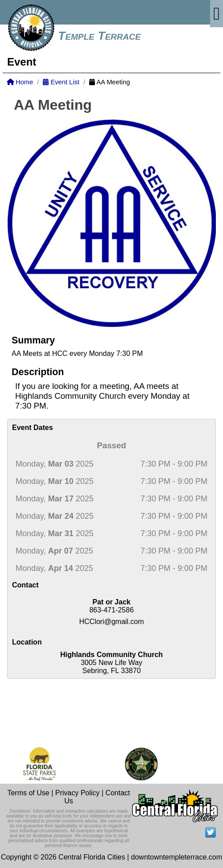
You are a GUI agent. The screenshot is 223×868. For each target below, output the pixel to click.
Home (20, 82)
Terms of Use (28, 793)
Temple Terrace (99, 36)
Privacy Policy (78, 793)
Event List (61, 82)
